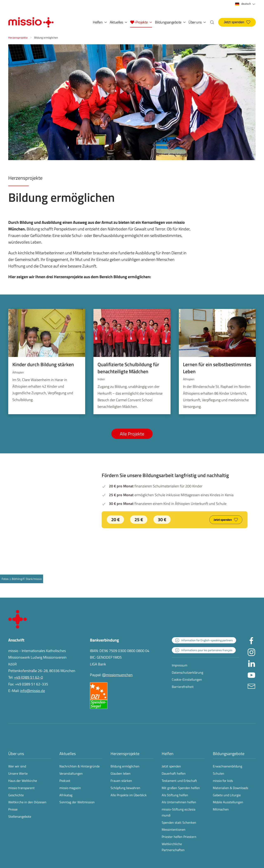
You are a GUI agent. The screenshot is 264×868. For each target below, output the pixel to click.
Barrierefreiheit (183, 687)
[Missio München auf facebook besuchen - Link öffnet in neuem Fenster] (251, 640)
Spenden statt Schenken (179, 822)
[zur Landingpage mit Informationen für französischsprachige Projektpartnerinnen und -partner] (204, 650)
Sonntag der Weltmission (77, 802)
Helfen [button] (100, 22)
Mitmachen (221, 809)
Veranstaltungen (71, 773)
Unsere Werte (18, 773)
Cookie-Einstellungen (187, 679)
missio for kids (223, 781)
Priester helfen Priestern (179, 837)
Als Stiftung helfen (175, 795)
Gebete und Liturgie (227, 795)
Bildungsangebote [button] (170, 22)
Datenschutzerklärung (187, 672)
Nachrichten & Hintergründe (80, 766)
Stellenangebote (20, 816)
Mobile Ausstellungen (228, 802)
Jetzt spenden (237, 22)
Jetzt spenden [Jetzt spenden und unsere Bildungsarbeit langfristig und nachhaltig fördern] (226, 520)
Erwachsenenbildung (227, 766)
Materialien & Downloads (230, 788)
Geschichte (16, 795)
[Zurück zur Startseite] (31, 22)
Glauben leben (121, 773)
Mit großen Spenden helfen (181, 788)
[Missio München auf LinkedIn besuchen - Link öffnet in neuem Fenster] (251, 663)
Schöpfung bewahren (125, 788)
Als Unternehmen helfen (179, 802)
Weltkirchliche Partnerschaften (173, 847)
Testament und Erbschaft (179, 781)
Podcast (65, 781)
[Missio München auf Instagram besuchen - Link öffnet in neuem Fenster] (251, 652)
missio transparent (21, 788)
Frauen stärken (121, 781)
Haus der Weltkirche (23, 781)
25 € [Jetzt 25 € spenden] (139, 520)
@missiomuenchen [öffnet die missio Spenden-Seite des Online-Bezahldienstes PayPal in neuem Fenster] (117, 675)
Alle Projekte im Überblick (129, 795)
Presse (13, 809)
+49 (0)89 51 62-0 (28, 677)
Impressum (180, 665)
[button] (141, 22)
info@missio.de (33, 691)
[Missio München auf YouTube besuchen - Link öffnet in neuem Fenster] (251, 674)
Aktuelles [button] (119, 22)
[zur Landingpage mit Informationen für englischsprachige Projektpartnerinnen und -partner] (204, 640)
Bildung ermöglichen (125, 766)
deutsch (245, 4)
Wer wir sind (17, 766)
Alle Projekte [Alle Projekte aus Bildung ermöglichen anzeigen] (132, 434)
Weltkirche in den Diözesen (27, 802)
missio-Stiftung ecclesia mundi (179, 812)
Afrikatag (66, 795)
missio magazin (70, 788)
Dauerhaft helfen (174, 773)
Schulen (219, 773)
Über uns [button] (197, 22)
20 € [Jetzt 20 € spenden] (115, 520)
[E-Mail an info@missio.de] (251, 686)
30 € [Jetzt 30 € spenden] (162, 520)
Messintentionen (174, 829)
